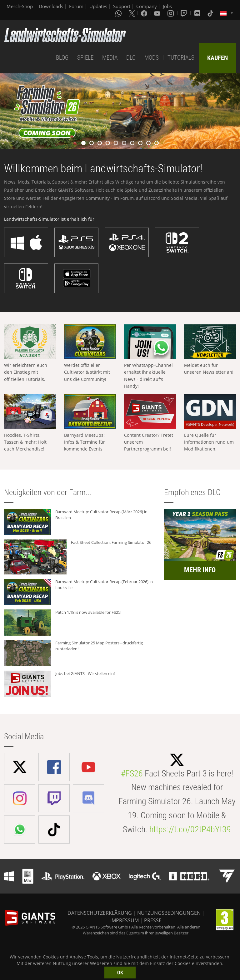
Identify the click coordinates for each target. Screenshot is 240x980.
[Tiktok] (211, 13)
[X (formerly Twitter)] (132, 13)
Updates (98, 6)
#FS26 (132, 773)
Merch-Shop (20, 6)
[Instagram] (171, 13)
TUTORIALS (181, 58)
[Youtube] (158, 13)
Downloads (51, 6)
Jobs (167, 6)
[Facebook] (145, 13)
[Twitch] (184, 13)
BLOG (62, 58)
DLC (131, 58)
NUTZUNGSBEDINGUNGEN (169, 913)
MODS (152, 58)
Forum (76, 6)
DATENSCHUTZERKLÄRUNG (100, 913)
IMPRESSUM (125, 920)
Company (147, 6)
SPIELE (85, 58)
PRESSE (153, 920)
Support (122, 6)
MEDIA (110, 58)
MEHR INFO (200, 570)
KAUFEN (217, 58)
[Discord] (198, 13)
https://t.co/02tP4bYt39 (190, 829)
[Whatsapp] (119, 13)
